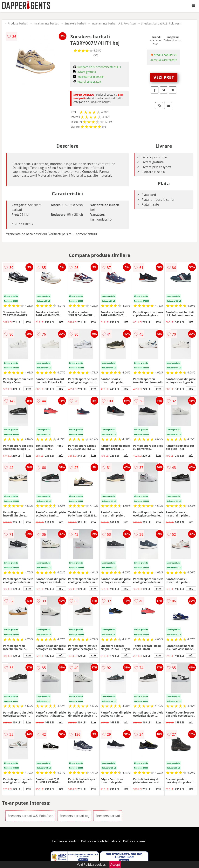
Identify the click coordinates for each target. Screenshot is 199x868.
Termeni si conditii (65, 841)
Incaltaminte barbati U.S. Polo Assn (114, 23)
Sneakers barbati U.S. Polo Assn (161, 23)
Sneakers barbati (75, 23)
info (28, 322)
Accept (115, 865)
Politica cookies (134, 841)
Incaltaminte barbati (46, 23)
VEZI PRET (164, 77)
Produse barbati (18, 23)
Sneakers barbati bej (75, 816)
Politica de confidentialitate (101, 841)
